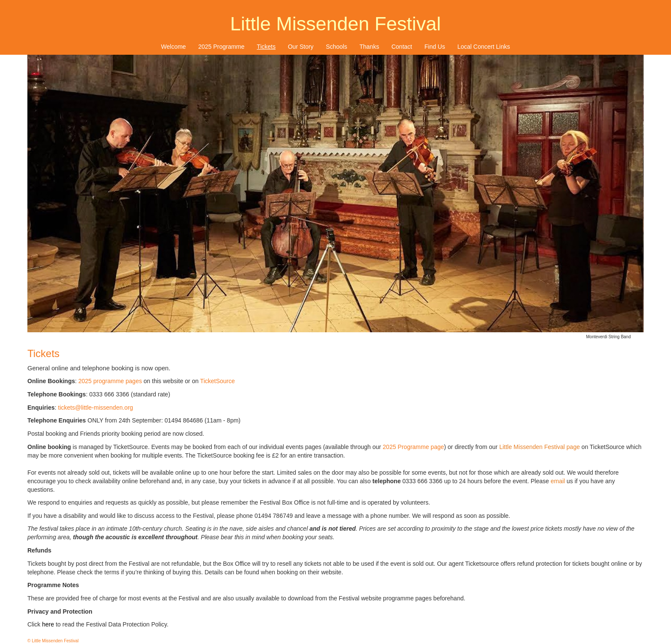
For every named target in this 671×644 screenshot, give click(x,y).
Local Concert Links (484, 47)
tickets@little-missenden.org (96, 408)
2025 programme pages (110, 381)
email (558, 481)
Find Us (435, 47)
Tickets (266, 47)
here (48, 624)
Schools (336, 47)
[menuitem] (174, 47)
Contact (402, 47)
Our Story (301, 47)
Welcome (173, 47)
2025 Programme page (413, 447)
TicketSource (218, 381)
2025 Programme (221, 47)
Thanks (369, 47)
